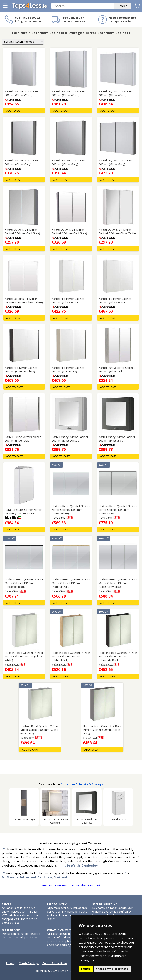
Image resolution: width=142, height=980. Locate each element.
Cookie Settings (29, 963)
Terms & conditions (55, 963)
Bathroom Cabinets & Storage (82, 784)
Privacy (11, 963)
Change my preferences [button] (112, 969)
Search (122, 6)
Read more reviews (55, 885)
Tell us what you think (85, 885)
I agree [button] (86, 969)
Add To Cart (14, 111)
